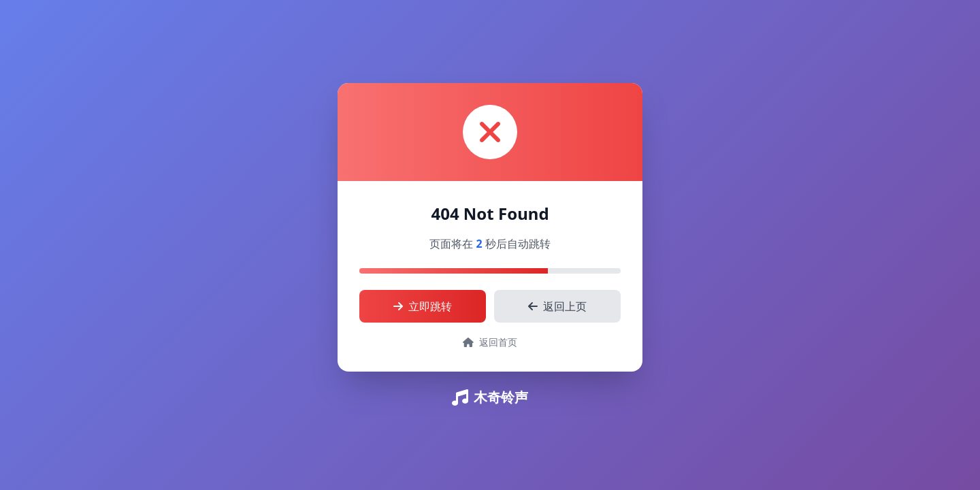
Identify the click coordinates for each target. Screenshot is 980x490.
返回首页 (490, 342)
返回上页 (557, 306)
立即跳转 (423, 306)
